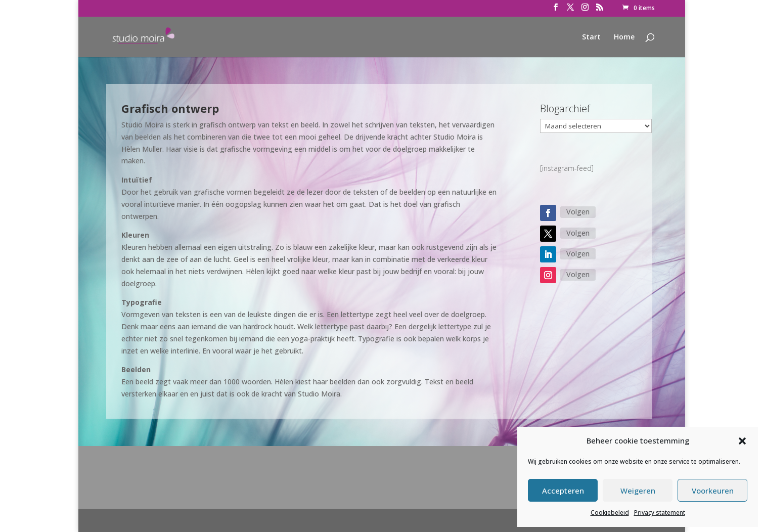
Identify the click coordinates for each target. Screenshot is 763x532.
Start (591, 37)
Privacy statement (660, 513)
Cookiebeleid (610, 513)
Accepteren (563, 491)
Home (624, 37)
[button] (742, 441)
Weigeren (638, 491)
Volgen (578, 212)
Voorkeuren (713, 491)
